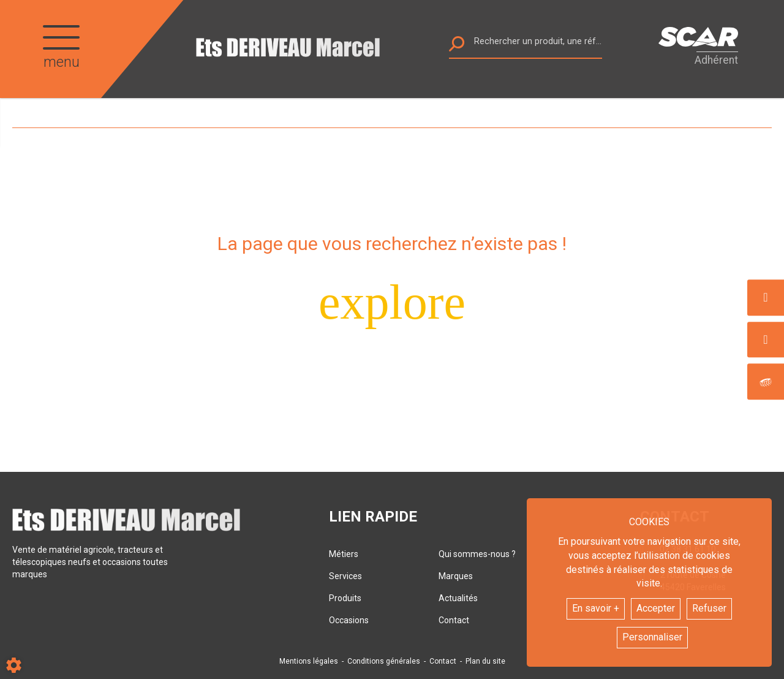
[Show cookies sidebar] (14, 665)
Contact (454, 620)
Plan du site (485, 661)
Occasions (349, 620)
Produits (345, 598)
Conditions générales (384, 661)
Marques (456, 576)
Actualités (458, 598)
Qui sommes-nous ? (477, 554)
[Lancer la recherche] (457, 47)
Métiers (344, 554)
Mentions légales (309, 661)
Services (345, 576)
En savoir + (596, 608)
